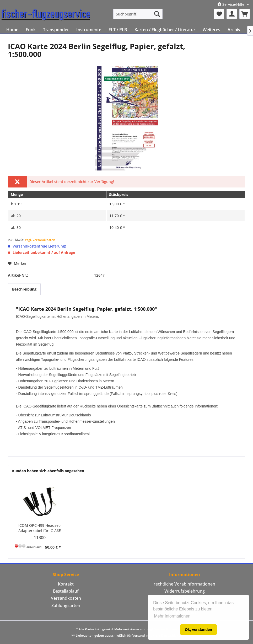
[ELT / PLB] (118, 30)
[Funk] (31, 30)
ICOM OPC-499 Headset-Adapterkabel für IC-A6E (40, 528)
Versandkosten (66, 598)
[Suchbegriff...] (138, 14)
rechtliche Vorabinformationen (184, 584)
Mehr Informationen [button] (172, 616)
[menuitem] (138, 14)
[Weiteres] (211, 30)
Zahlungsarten (66, 605)
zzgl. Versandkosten (40, 240)
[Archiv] (234, 30)
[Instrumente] (89, 30)
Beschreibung (24, 289)
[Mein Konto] (232, 14)
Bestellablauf (66, 591)
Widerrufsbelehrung (185, 591)
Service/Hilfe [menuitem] (232, 4)
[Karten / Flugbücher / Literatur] (165, 30)
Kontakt (66, 584)
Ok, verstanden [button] (198, 630)
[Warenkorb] (245, 14)
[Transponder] (56, 30)
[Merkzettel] (219, 14)
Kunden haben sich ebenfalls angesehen (48, 471)
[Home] (12, 30)
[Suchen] (157, 14)
